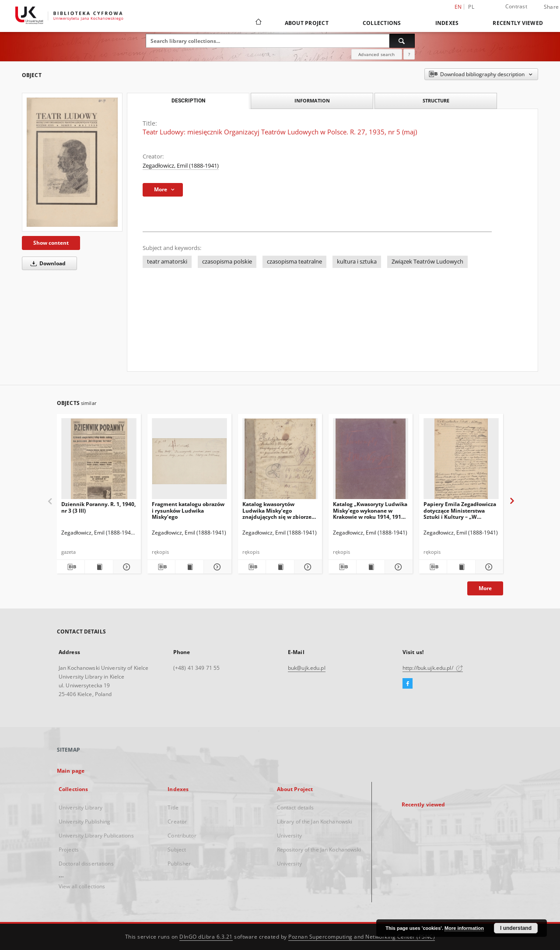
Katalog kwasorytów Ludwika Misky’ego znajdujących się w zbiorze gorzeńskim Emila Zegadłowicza (277, 510)
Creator (177, 822)
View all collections (82, 886)
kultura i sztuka (357, 262)
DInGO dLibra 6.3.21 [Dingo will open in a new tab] (206, 937)
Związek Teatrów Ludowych (427, 262)
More (485, 588)
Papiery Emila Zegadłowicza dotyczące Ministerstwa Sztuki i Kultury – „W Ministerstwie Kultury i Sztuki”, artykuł (460, 510)
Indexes (447, 23)
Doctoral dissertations (86, 864)
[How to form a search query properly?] (409, 54)
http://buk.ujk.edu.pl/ (433, 668)
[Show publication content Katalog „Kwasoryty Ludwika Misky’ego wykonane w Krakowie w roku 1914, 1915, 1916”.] (370, 567)
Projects (69, 850)
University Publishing (85, 822)
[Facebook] (408, 684)
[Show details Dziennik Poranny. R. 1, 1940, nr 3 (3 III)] (126, 567)
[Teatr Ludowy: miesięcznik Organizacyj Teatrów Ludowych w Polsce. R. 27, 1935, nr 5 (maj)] (72, 162)
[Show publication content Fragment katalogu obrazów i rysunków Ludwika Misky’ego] (189, 567)
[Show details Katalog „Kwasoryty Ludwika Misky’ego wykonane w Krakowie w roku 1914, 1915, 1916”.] (397, 567)
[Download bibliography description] (71, 567)
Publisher (179, 864)
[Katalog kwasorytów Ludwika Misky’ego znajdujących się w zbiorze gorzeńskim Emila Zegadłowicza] (280, 461)
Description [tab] (188, 101)
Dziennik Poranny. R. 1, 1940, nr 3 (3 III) (98, 507)
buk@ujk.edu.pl (307, 668)
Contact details (296, 807)
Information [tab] (312, 100)
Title (173, 807)
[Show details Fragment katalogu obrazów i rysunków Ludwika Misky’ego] (216, 567)
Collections (382, 23)
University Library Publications (96, 836)
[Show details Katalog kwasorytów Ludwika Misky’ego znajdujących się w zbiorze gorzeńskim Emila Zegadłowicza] (307, 567)
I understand (516, 928)
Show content (51, 243)
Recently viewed (518, 23)
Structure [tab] (436, 100)
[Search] (402, 41)
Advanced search (376, 54)
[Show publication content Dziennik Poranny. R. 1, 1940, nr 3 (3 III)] (99, 567)
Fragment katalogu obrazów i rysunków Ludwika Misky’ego (188, 510)
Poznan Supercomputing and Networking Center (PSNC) (362, 937)
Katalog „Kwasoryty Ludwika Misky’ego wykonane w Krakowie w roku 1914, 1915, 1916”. (370, 510)
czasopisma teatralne (294, 262)
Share (551, 7)
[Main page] (258, 23)
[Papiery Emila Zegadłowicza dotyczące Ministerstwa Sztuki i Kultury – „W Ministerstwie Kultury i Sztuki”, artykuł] (461, 461)
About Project (307, 23)
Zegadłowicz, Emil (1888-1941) (181, 166)
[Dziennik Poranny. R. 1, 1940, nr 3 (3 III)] (99, 461)
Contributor (182, 836)
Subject (177, 850)
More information (464, 928)
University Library (80, 807)
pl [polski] (471, 7)
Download (47, 263)
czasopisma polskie (227, 262)
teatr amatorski (167, 262)
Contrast (516, 6)
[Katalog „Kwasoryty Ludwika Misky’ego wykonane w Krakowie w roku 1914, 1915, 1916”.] (371, 461)
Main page (71, 771)
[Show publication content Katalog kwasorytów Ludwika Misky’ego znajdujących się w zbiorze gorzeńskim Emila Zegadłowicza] (280, 567)
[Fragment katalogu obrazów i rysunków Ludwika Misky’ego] (189, 461)
